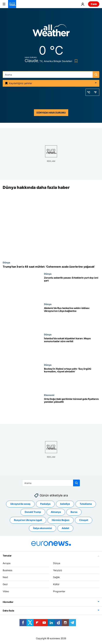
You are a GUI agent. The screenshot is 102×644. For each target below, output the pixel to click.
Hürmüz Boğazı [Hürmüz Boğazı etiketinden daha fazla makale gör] (61, 520)
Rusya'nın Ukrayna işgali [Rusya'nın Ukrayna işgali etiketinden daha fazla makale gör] (28, 520)
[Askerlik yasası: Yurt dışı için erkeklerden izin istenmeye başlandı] (72, 288)
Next (5, 577)
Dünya (6, 262)
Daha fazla (8, 611)
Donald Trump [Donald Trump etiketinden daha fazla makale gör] (33, 512)
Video (6, 591)
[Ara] (51, 75)
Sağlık (56, 577)
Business (7, 570)
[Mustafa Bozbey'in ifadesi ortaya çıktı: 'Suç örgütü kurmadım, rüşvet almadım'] (72, 379)
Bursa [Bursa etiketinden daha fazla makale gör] (74, 512)
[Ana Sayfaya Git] (12, 4)
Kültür (56, 584)
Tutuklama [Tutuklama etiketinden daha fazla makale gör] (86, 504)
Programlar (59, 591)
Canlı (94, 4)
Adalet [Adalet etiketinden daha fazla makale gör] (65, 528)
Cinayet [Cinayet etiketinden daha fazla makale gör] (84, 520)
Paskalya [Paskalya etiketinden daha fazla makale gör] (45, 504)
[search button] (96, 75)
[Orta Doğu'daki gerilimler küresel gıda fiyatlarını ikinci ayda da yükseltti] (72, 409)
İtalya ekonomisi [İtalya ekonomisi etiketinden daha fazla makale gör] (43, 528)
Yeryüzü (58, 570)
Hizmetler (8, 602)
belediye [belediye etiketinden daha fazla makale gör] (65, 504)
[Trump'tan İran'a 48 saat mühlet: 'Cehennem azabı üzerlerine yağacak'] (51, 267)
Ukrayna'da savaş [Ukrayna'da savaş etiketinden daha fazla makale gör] (20, 504)
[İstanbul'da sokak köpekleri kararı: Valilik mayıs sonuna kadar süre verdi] (72, 348)
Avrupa (7, 563)
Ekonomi (49, 395)
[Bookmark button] (75, 61)
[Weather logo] (51, 31)
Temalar (7, 556)
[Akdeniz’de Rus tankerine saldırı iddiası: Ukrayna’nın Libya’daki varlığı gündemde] (72, 318)
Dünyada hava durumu (51, 113)
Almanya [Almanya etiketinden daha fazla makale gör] (56, 512)
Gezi (5, 584)
